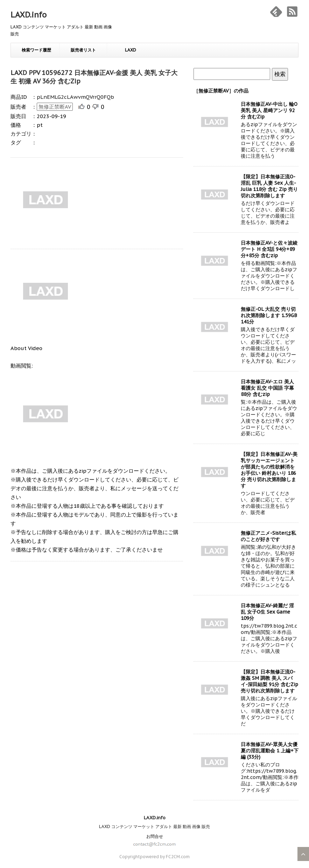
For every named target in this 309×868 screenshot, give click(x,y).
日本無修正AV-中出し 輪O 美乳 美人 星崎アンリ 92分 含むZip (269, 110)
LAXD (131, 50)
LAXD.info (29, 15)
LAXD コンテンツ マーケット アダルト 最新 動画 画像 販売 (154, 826)
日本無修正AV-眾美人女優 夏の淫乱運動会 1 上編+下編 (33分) (270, 751)
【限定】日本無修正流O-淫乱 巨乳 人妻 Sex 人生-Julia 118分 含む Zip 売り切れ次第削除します (269, 186)
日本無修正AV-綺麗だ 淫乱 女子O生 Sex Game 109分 (267, 612)
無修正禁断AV (55, 107)
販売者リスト (83, 50)
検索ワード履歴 (36, 50)
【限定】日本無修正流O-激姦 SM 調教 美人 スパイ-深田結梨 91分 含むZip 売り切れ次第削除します (269, 681)
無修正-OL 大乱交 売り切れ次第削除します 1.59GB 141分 (269, 315)
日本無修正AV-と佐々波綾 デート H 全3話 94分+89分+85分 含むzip (269, 249)
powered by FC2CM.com (165, 857)
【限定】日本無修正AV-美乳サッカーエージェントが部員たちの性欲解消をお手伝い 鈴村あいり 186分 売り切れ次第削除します (269, 470)
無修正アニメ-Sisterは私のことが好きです (268, 536)
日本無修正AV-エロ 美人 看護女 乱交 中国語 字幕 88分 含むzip (267, 388)
